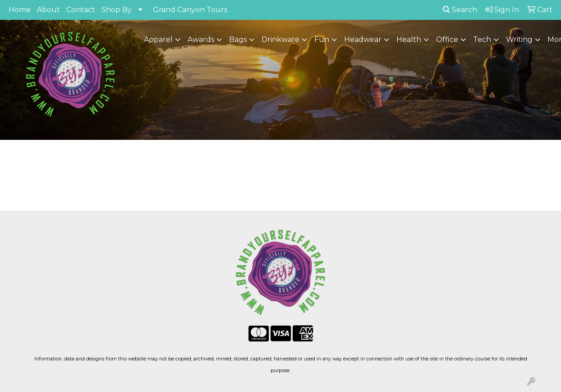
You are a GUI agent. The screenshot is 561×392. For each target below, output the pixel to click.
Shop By (117, 10)
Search (460, 10)
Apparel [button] (158, 39)
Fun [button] (322, 39)
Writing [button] (519, 39)
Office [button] (447, 39)
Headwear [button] (363, 39)
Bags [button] (238, 39)
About (48, 10)
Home (20, 10)
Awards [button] (201, 39)
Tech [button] (482, 39)
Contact (81, 10)
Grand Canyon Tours (190, 10)
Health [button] (409, 39)
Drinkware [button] (280, 39)
